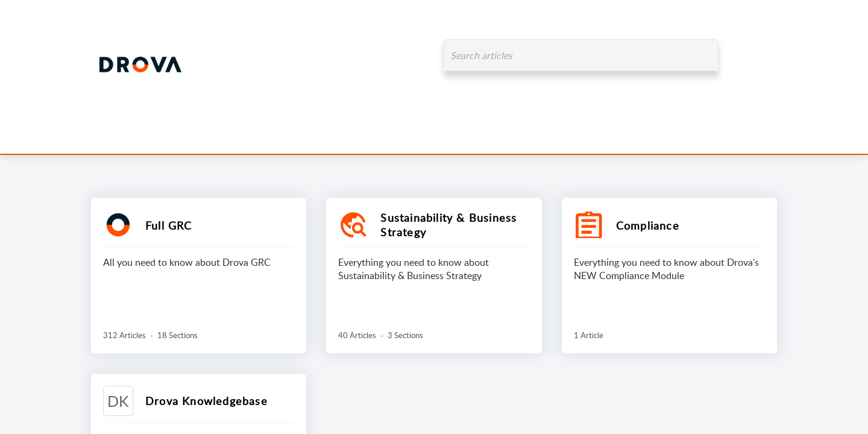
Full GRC (169, 225)
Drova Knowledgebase (206, 401)
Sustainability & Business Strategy (448, 225)
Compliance (648, 225)
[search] (581, 55)
